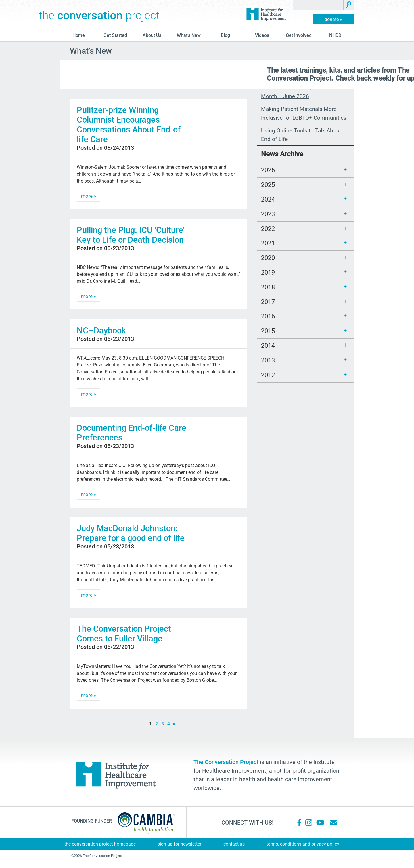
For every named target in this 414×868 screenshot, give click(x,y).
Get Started (115, 35)
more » (89, 196)
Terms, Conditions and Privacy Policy (303, 844)
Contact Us (234, 844)
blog (225, 35)
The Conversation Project (99, 14)
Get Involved (299, 35)
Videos (262, 35)
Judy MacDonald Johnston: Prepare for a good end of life (131, 533)
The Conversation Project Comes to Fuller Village (124, 634)
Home (79, 35)
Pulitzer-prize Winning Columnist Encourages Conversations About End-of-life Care (130, 125)
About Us (152, 35)
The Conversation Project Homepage (100, 844)
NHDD (335, 35)
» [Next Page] (175, 724)
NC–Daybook (101, 331)
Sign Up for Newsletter (179, 844)
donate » (333, 19)
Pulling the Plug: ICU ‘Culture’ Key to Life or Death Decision (131, 235)
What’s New (189, 35)
